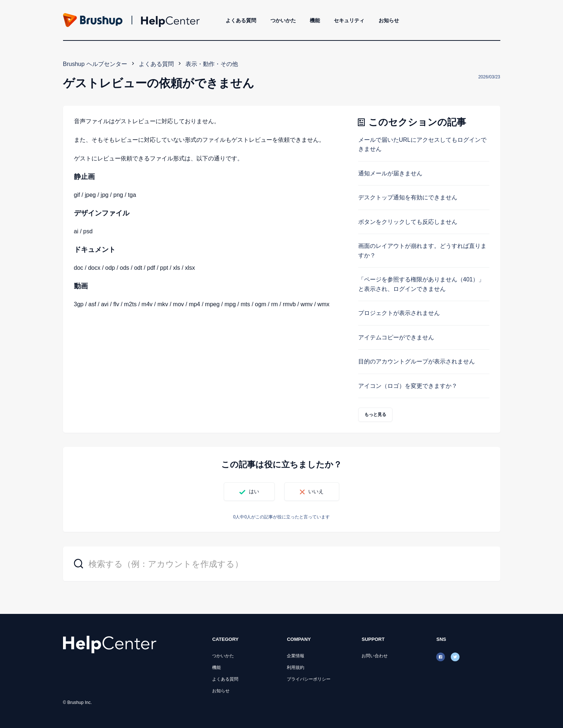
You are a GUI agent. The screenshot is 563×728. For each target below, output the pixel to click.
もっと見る (376, 414)
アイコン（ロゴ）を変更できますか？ (408, 386)
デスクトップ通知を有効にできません (408, 197)
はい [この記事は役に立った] (254, 491)
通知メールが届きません (390, 173)
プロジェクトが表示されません (399, 313)
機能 (315, 20)
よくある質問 (241, 20)
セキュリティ (349, 20)
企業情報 (296, 656)
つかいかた (283, 20)
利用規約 (296, 667)
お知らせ (389, 20)
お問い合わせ (375, 656)
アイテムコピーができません (396, 337)
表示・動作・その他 (212, 64)
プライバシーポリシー (309, 679)
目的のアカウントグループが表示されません (417, 361)
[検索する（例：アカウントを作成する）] (282, 564)
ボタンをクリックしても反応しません (408, 222)
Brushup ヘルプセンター (95, 64)
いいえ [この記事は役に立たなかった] (316, 491)
